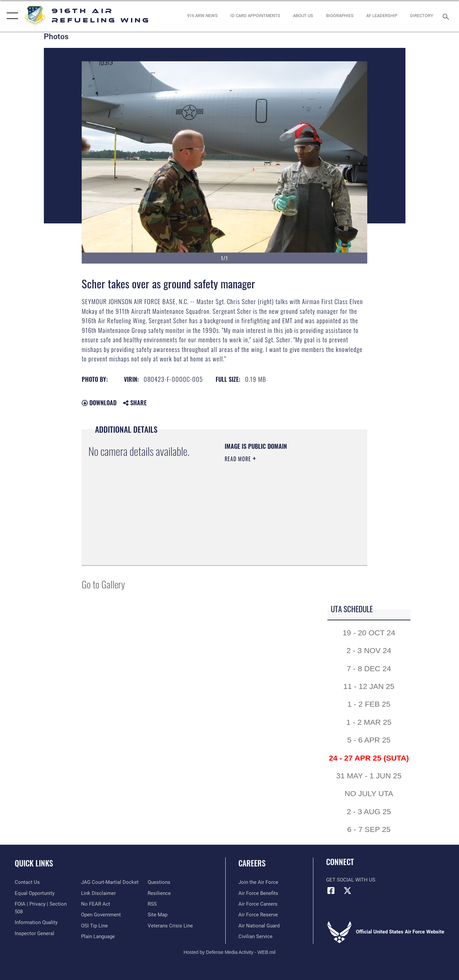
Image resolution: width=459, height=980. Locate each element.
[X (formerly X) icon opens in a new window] (348, 891)
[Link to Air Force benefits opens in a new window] (258, 893)
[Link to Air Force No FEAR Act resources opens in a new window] (96, 904)
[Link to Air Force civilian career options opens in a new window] (255, 936)
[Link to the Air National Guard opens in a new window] (259, 926)
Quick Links (34, 863)
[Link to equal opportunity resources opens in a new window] (35, 893)
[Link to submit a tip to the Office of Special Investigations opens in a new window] (94, 926)
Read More (239, 459)
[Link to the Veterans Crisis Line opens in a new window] (170, 926)
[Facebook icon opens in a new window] (331, 891)
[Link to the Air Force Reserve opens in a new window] (258, 915)
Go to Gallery (103, 584)
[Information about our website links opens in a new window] (98, 893)
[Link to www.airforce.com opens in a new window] (258, 882)
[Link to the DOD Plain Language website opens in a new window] (98, 936)
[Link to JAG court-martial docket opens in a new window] (110, 882)
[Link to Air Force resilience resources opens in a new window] (159, 893)
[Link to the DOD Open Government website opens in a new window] (101, 915)
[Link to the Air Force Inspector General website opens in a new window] (34, 933)
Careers (252, 863)
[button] (11, 16)
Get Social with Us (351, 880)
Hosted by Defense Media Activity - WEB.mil (229, 952)
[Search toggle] (447, 16)
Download (99, 403)
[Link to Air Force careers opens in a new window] (258, 904)
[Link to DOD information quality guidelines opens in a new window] (36, 922)
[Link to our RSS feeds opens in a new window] (152, 904)
